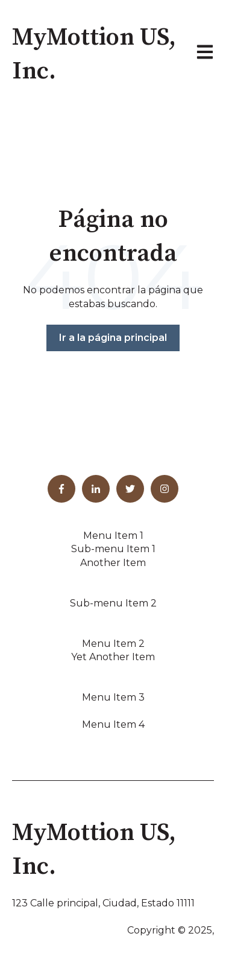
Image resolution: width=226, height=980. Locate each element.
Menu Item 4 (113, 724)
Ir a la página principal (113, 338)
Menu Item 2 (113, 644)
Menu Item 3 (113, 697)
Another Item (113, 563)
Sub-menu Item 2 (113, 603)
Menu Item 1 (113, 536)
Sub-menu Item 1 (113, 549)
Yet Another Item (113, 657)
